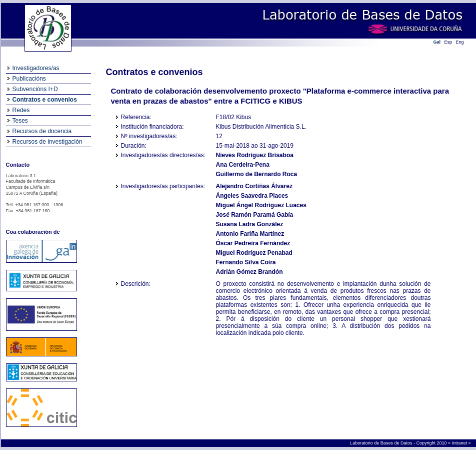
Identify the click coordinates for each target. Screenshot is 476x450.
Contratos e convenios (45, 100)
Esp (448, 42)
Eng (460, 42)
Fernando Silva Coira (246, 262)
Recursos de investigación (47, 142)
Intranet (460, 443)
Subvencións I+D (35, 89)
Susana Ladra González (250, 224)
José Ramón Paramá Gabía (255, 215)
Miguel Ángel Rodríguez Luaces (261, 205)
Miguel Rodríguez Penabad (254, 253)
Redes (21, 110)
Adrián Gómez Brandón (249, 272)
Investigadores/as (36, 68)
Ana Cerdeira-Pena (243, 165)
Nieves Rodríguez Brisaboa (255, 155)
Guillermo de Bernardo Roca (257, 174)
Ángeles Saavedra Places (252, 196)
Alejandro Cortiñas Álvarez (254, 186)
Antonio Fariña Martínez (250, 234)
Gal (437, 42)
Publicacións (29, 79)
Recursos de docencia (42, 131)
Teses (20, 121)
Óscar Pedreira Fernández (253, 243)
